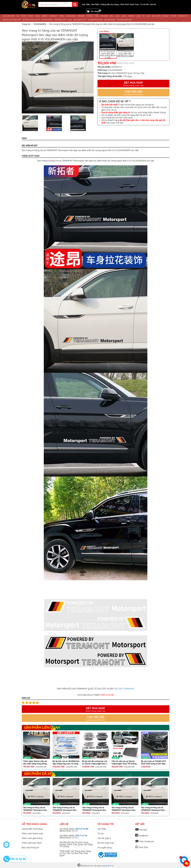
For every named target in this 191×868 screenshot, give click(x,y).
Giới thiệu (102, 829)
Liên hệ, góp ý (104, 838)
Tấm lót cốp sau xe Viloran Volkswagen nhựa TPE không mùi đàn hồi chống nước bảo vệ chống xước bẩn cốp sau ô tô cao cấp (124, 763)
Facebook (142, 836)
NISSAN (62, 16)
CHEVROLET (53, 16)
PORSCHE (131, 16)
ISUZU (70, 20)
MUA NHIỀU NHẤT (9, 16)
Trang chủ (26, 24)
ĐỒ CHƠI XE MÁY (47, 20)
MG (144, 16)
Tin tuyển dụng (105, 848)
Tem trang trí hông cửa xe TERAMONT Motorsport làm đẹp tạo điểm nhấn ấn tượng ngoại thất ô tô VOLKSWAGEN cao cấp (36, 809)
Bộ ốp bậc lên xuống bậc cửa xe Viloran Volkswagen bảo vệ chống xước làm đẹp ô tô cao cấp (95, 763)
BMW (112, 16)
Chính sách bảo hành (32, 843)
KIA (18, 16)
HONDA (31, 16)
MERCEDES (81, 16)
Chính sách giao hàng (32, 838)
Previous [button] (20, 123)
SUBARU (45, 16)
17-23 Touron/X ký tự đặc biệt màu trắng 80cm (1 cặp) (108, 46)
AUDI (148, 16)
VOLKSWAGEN (71, 16)
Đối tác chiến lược (106, 843)
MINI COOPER (156, 16)
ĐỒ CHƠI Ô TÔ (183, 16)
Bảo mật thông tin (30, 848)
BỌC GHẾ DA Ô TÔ (80, 20)
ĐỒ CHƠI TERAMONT (124, 689)
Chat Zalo (142, 847)
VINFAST (174, 16)
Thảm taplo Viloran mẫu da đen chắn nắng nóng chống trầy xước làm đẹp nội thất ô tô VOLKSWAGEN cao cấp (36, 763)
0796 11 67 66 (81, 836)
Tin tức (101, 834)
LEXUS (139, 16)
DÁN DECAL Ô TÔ (60, 20)
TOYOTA (24, 16)
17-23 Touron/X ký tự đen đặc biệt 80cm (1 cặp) (125, 45)
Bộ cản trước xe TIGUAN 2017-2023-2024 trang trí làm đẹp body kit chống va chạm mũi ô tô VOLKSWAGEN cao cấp (154, 763)
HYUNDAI (90, 16)
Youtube (141, 830)
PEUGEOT (166, 16)
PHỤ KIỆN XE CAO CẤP (95, 20)
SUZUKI (124, 16)
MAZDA (37, 16)
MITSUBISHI (104, 16)
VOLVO (117, 16)
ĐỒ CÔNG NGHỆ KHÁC (125, 20)
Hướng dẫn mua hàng (32, 829)
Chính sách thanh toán (32, 834)
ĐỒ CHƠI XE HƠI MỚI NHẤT (12, 20)
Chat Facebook (145, 841)
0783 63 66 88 (82, 829)
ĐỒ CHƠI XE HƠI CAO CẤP (31, 20)
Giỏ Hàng (95, 11)
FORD (96, 16)
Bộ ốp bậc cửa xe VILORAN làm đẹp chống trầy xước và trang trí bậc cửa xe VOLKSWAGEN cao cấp (66, 763)
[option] (58, 77)
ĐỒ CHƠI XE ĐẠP (110, 20)
